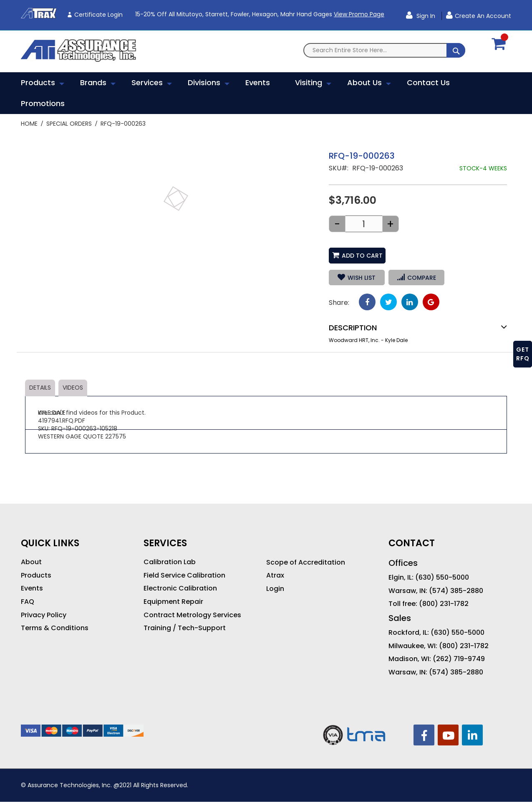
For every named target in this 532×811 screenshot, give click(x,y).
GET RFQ (523, 354)
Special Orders (69, 124)
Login (275, 589)
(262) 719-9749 (459, 659)
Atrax (275, 575)
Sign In (425, 16)
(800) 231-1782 (444, 604)
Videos (73, 388)
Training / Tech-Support (185, 628)
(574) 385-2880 (456, 591)
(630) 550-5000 (442, 578)
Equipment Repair (173, 602)
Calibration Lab (170, 562)
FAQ (28, 602)
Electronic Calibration (180, 588)
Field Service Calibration (184, 575)
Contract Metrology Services (192, 615)
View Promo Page (359, 14)
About (31, 562)
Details (40, 388)
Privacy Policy (44, 615)
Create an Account (483, 16)
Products (36, 575)
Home (29, 124)
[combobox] (384, 50)
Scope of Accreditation (306, 563)
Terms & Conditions (55, 628)
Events (32, 588)
